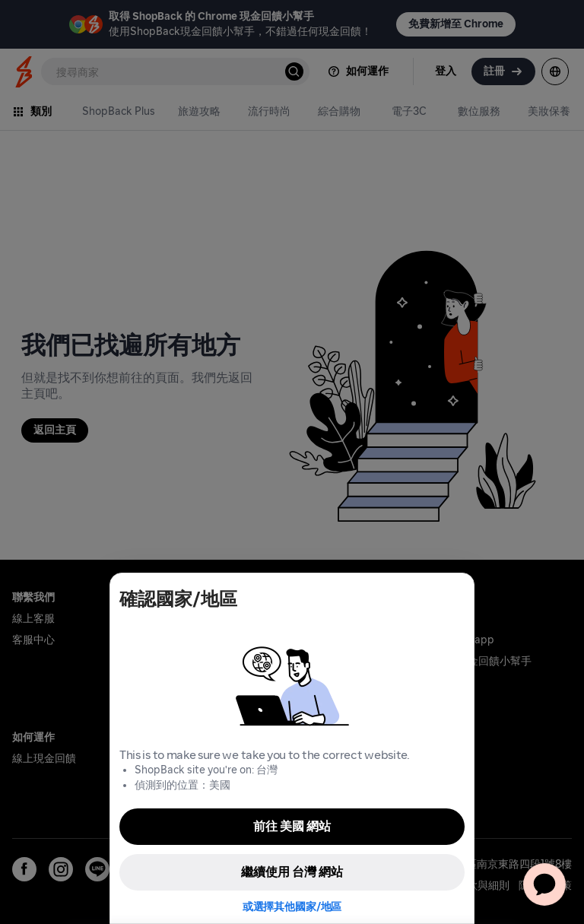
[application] (544, 884)
